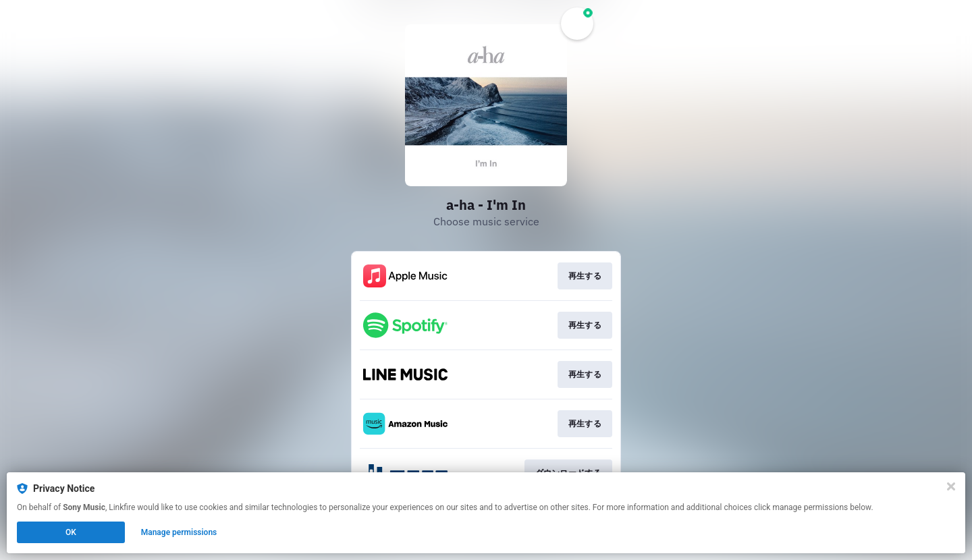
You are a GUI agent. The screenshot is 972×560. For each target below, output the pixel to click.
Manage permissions (179, 532)
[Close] (951, 486)
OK (71, 532)
